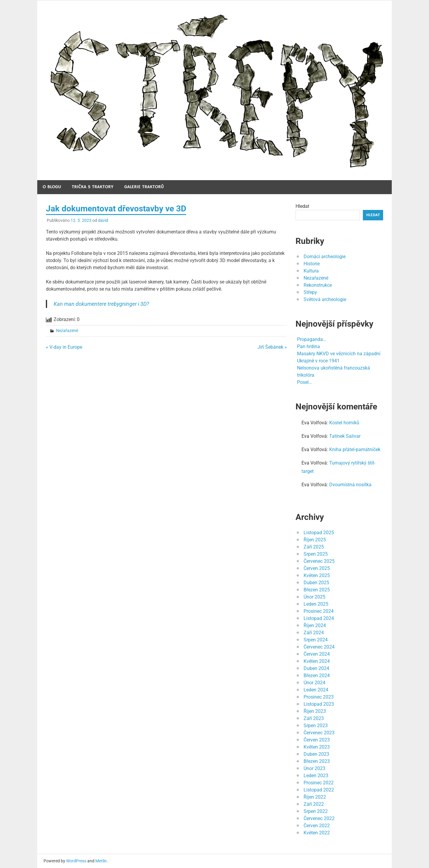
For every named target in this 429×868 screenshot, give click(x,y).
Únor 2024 (314, 683)
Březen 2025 (317, 590)
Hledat (302, 206)
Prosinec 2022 (319, 783)
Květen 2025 (317, 575)
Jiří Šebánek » (272, 347)
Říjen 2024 (315, 625)
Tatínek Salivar (345, 436)
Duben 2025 (316, 583)
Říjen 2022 (315, 797)
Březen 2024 (317, 675)
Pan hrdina (308, 346)
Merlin (101, 861)
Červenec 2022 (319, 818)
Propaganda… (312, 339)
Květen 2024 (317, 661)
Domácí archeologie (325, 257)
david (103, 220)
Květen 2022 (317, 833)
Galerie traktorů (144, 187)
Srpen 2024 (316, 640)
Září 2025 (314, 547)
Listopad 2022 (319, 790)
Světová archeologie (325, 299)
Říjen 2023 (315, 711)
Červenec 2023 (319, 733)
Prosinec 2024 (319, 611)
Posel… (304, 382)
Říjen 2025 (315, 540)
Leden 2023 (316, 776)
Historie (312, 264)
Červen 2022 (317, 826)
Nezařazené (67, 331)
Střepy (310, 292)
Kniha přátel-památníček (355, 449)
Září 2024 (314, 633)
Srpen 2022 (316, 811)
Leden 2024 (316, 690)
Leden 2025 (316, 604)
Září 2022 (314, 804)
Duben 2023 (316, 754)
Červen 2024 (317, 654)
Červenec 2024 (319, 647)
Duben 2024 (316, 668)
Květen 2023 (317, 747)
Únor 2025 (314, 597)
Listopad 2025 (319, 533)
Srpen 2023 (316, 726)
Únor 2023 (314, 768)
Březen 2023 (317, 761)
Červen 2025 (317, 568)
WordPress (76, 861)
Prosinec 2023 (319, 697)
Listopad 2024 (319, 618)
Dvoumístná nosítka (350, 485)
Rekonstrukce (318, 285)
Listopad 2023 (319, 704)
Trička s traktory (93, 187)
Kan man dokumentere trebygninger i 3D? (101, 304)
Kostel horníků (344, 423)
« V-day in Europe (64, 347)
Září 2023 (314, 718)
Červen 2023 (317, 740)
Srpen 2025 (316, 554)
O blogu (52, 187)
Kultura (311, 271)
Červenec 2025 (319, 561)
